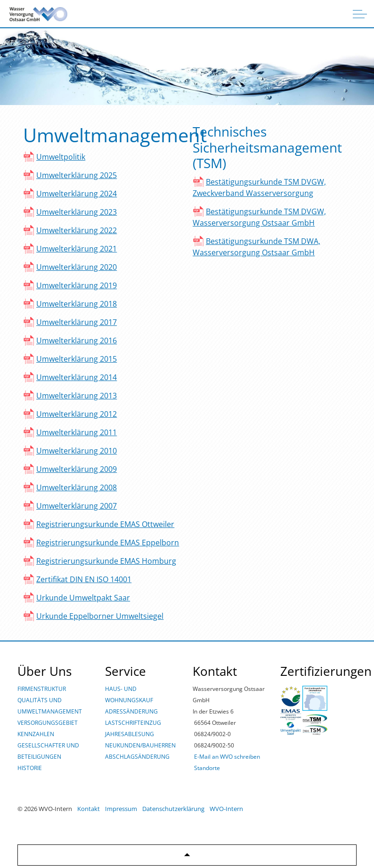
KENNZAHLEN (36, 734)
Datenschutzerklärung (173, 809)
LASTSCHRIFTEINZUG (133, 723)
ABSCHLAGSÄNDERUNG (137, 757)
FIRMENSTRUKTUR (42, 689)
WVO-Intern (226, 809)
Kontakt (89, 809)
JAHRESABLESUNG (130, 734)
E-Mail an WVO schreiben (227, 757)
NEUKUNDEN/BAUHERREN (140, 745)
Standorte (207, 768)
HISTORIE (30, 768)
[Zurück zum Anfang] (187, 855)
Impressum (121, 809)
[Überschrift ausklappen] (360, 14)
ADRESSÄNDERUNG (131, 711)
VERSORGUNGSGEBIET (48, 723)
